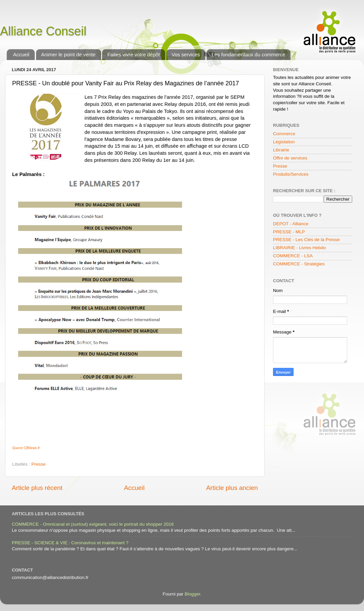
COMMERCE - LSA (293, 256)
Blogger (192, 594)
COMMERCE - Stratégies (299, 264)
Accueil (21, 54)
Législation (284, 142)
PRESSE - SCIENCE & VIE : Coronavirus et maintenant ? (70, 543)
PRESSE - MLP (289, 232)
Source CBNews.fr (26, 448)
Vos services (186, 54)
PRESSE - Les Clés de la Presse (306, 240)
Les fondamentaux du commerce (248, 54)
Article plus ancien (232, 488)
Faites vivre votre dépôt (133, 54)
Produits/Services (291, 174)
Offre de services (290, 158)
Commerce (284, 134)
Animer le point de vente (68, 54)
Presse (38, 464)
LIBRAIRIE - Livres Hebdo (299, 248)
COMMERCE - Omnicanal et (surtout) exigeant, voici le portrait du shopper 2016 (93, 524)
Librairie (281, 150)
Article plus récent (37, 488)
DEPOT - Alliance (291, 224)
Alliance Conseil (43, 31)
